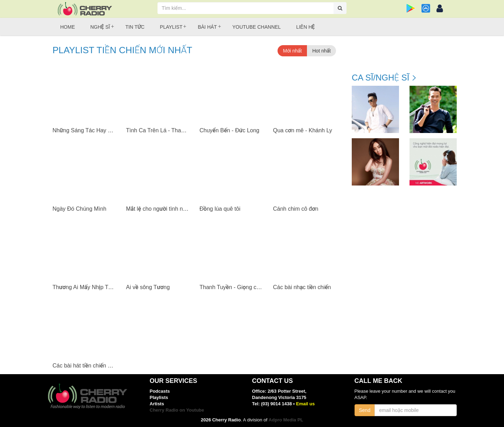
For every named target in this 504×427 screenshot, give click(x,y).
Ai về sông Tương (148, 287)
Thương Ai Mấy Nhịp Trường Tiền (94, 287)
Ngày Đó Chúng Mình (79, 209)
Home (68, 27)
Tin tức (135, 27)
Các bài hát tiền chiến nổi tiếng (91, 366)
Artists (157, 404)
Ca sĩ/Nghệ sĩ (380, 78)
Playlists (159, 397)
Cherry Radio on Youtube (177, 410)
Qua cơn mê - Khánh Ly (303, 130)
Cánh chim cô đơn (296, 209)
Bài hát (207, 27)
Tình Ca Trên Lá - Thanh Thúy (164, 130)
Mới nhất (292, 51)
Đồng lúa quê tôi (220, 209)
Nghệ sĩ (100, 27)
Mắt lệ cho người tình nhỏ (157, 209)
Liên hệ (305, 27)
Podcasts (160, 391)
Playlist (171, 27)
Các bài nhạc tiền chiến (302, 287)
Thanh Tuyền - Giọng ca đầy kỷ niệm (245, 287)
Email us (305, 404)
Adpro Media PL (286, 420)
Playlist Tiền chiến (122, 50)
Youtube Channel (257, 27)
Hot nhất (321, 51)
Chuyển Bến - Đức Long (229, 130)
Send (365, 410)
